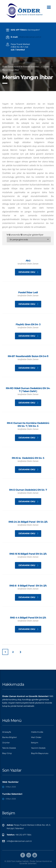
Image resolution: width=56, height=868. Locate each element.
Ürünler (6, 743)
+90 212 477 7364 (23, 835)
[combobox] (29, 239)
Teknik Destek (9, 748)
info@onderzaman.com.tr (30, 37)
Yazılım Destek (38, 748)
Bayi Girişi (7, 753)
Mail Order (36, 737)
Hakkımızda (37, 732)
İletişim (35, 743)
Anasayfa (7, 732)
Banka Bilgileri (10, 737)
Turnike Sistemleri (12, 794)
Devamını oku (29, 272)
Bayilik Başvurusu (40, 753)
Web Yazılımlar (10, 782)
